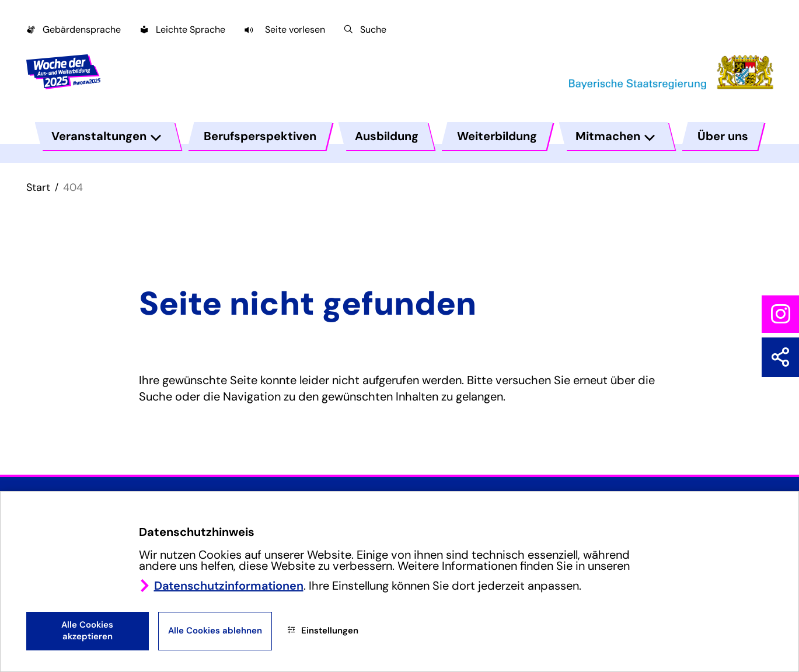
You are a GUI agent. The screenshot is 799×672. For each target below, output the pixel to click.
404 (73, 187)
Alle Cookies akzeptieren (87, 631)
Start (38, 187)
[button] (285, 29)
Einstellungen (323, 631)
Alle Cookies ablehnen (215, 631)
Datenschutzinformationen (229, 586)
